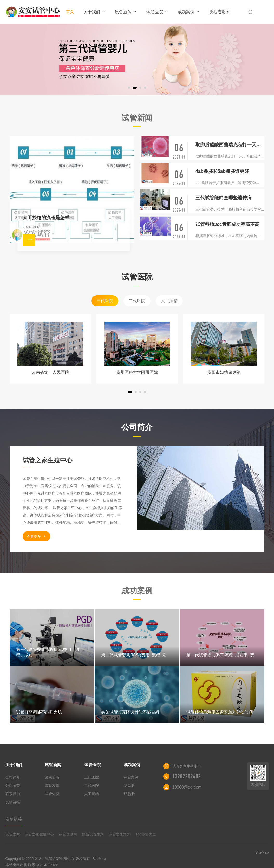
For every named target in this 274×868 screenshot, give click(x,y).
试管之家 (13, 834)
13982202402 (186, 776)
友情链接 (13, 802)
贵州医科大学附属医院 (137, 372)
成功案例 (189, 12)
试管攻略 (52, 785)
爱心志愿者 (220, 12)
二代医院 (137, 301)
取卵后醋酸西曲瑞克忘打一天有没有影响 (230, 145)
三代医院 (105, 301)
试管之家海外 (120, 834)
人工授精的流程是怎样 (46, 218)
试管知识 (52, 794)
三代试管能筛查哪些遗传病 (224, 198)
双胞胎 (129, 794)
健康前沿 (52, 777)
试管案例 (131, 777)
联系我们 (13, 794)
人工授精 (169, 301)
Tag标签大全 (146, 834)
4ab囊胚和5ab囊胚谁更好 (222, 171)
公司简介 (13, 777)
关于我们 (94, 12)
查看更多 (37, 536)
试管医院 (157, 12)
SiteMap (99, 859)
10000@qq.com (187, 787)
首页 (70, 12)
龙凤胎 (129, 785)
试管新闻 (126, 12)
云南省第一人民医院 (50, 372)
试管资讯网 (68, 834)
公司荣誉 (13, 785)
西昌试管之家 (93, 834)
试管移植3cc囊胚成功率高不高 (227, 224)
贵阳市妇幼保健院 (224, 372)
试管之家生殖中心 (39, 834)
